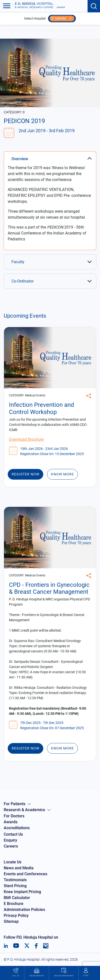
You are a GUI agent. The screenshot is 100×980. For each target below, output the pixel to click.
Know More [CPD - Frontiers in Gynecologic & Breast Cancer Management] (62, 748)
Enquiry (10, 840)
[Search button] (94, 6)
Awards (11, 822)
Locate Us (13, 862)
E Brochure (14, 904)
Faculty (18, 262)
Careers (11, 846)
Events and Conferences (25, 874)
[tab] (50, 156)
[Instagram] (46, 946)
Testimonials (15, 880)
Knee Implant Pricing (22, 892)
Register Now (25, 474)
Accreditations (17, 828)
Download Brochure (26, 439)
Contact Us (13, 834)
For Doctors (14, 816)
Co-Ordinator (23, 281)
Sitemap (11, 921)
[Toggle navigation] (6, 6)
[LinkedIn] (6, 946)
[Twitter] (27, 946)
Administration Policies (24, 910)
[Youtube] (16, 946)
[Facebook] (36, 946)
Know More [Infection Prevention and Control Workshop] (62, 474)
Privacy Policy (16, 916)
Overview (20, 159)
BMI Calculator (17, 898)
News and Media (19, 868)
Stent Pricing (15, 886)
